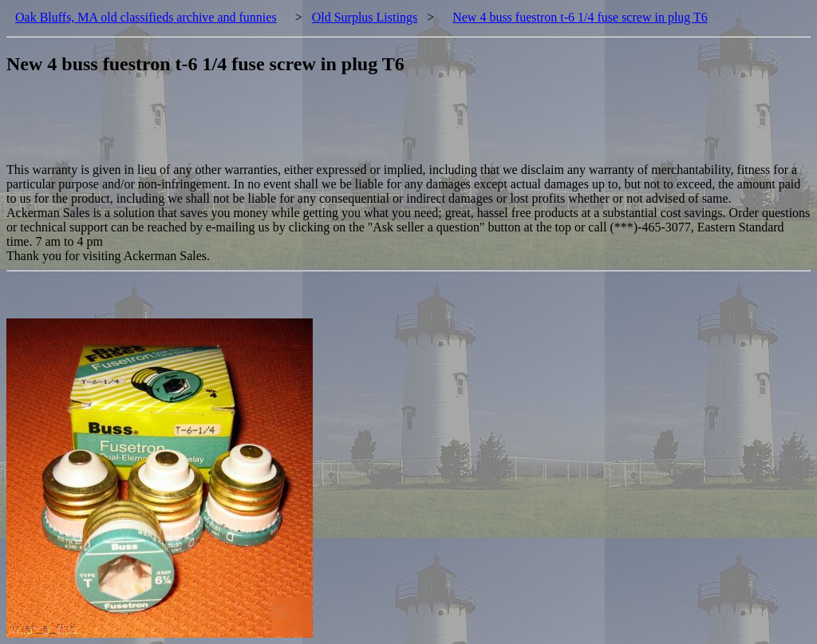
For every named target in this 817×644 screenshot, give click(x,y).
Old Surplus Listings (365, 17)
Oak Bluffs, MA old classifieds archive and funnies (146, 17)
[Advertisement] (297, 127)
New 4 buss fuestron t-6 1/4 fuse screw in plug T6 (580, 17)
